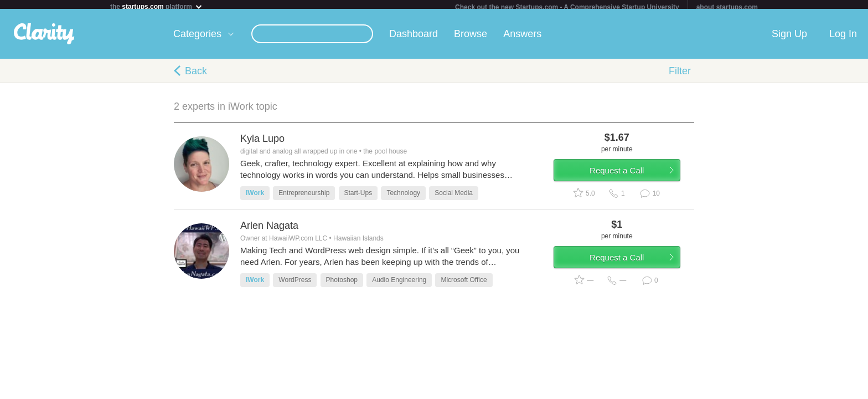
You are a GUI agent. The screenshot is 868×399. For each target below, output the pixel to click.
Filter (680, 75)
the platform (157, 6)
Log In (843, 38)
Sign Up (789, 38)
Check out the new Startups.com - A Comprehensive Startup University (567, 7)
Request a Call (629, 179)
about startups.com (727, 7)
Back (196, 75)
